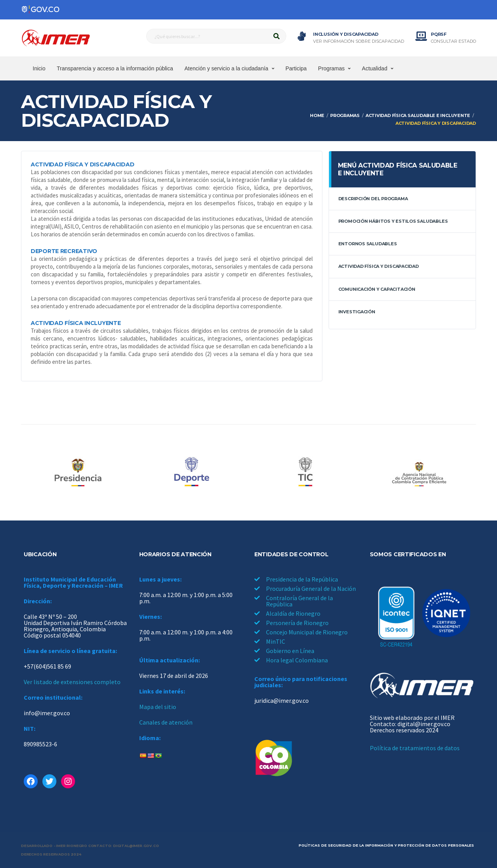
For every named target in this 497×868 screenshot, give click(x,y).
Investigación (357, 312)
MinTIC (276, 641)
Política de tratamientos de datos (415, 748)
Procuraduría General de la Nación (311, 589)
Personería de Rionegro (297, 623)
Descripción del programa (373, 199)
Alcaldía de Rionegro (293, 613)
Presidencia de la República (302, 579)
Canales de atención (166, 722)
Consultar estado (453, 41)
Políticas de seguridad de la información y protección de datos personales (386, 845)
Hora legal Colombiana (297, 660)
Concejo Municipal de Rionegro (307, 632)
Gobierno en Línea (290, 651)
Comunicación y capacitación (377, 289)
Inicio (39, 68)
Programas (331, 68)
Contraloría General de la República (299, 601)
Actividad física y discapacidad (379, 266)
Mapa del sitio (158, 707)
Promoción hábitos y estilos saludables (393, 221)
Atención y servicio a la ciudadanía (226, 68)
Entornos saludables (368, 244)
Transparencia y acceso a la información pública (115, 68)
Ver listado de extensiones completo (72, 682)
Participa (296, 68)
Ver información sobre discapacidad (359, 41)
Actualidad (375, 68)
